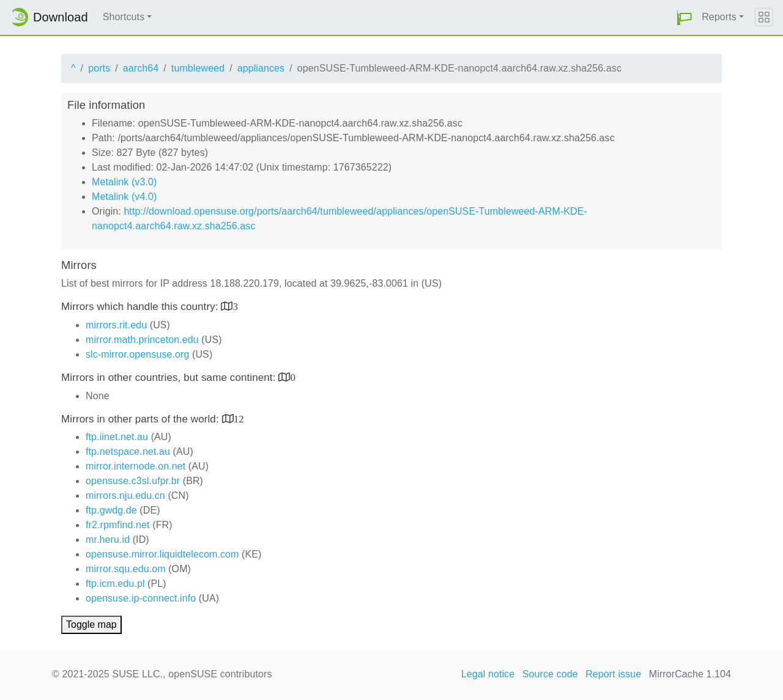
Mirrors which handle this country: (141, 307)
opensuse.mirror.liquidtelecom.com (162, 554)
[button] (685, 17)
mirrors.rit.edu (116, 325)
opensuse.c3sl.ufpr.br (133, 481)
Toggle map (91, 624)
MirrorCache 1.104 (690, 674)
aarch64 (141, 68)
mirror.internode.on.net (135, 466)
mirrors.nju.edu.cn (125, 496)
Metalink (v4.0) (124, 197)
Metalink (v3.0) (124, 182)
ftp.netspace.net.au (128, 451)
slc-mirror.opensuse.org (137, 354)
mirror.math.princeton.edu (142, 340)
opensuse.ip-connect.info (141, 598)
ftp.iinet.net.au (117, 437)
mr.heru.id (108, 540)
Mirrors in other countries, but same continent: (170, 378)
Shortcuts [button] (124, 17)
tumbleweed (198, 68)
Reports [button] (719, 17)
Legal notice (488, 674)
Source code (550, 674)
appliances (261, 68)
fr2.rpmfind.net (118, 525)
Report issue (613, 674)
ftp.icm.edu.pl (115, 584)
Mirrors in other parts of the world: (142, 419)
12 (239, 418)
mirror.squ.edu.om (126, 569)
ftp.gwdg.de (111, 510)
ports (99, 68)
